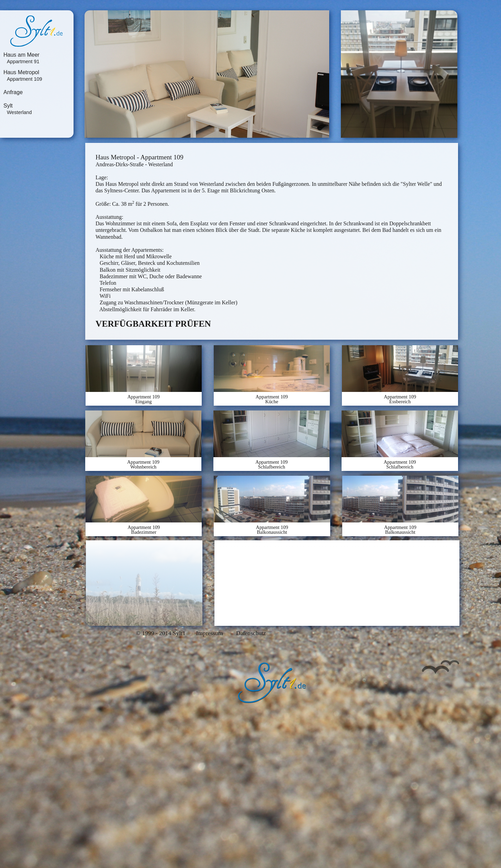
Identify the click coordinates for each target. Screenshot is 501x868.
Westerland (19, 112)
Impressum (210, 633)
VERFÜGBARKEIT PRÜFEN (153, 324)
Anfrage (13, 92)
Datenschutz (251, 633)
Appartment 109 (24, 79)
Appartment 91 (23, 61)
